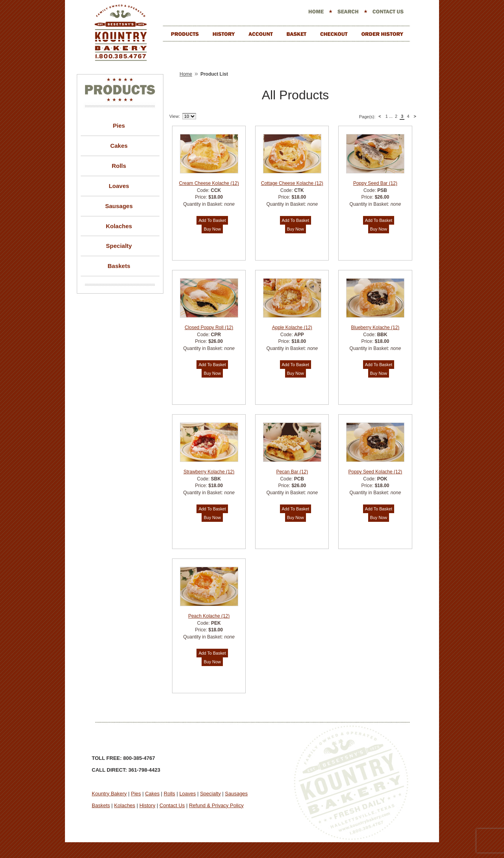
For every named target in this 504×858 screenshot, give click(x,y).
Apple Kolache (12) (292, 328)
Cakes (119, 146)
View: (175, 116)
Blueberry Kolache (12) (375, 328)
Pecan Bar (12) (292, 472)
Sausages (119, 206)
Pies (119, 126)
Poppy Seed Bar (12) (375, 183)
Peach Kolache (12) (209, 616)
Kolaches (119, 226)
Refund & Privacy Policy (216, 805)
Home (186, 74)
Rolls (119, 166)
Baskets (119, 266)
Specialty (119, 246)
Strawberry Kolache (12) (209, 472)
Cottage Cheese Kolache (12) (292, 183)
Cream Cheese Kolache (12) (209, 183)
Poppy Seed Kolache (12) (375, 472)
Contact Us (172, 805)
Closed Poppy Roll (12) (209, 328)
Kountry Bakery (109, 794)
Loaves (119, 186)
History (147, 805)
